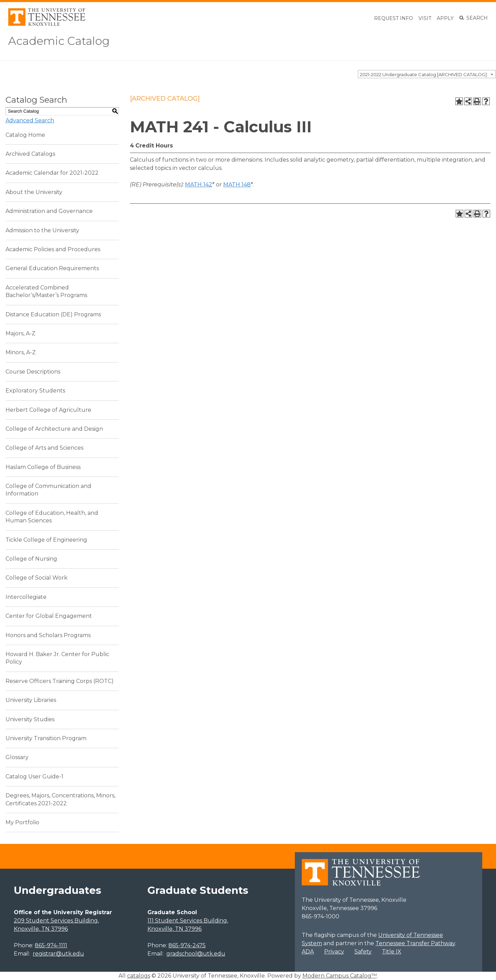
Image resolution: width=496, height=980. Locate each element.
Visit (425, 18)
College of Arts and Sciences (44, 448)
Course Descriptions (33, 372)
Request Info (394, 18)
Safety (363, 952)
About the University (34, 192)
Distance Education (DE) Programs (53, 314)
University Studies (30, 719)
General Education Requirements (52, 268)
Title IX (392, 952)
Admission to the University (42, 230)
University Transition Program (46, 738)
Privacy (334, 952)
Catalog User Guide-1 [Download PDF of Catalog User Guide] (34, 777)
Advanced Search (30, 120)
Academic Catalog (59, 41)
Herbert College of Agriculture (48, 410)
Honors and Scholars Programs (48, 635)
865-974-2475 (187, 945)
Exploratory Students (35, 391)
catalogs (139, 976)
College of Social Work (37, 578)
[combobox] (427, 74)
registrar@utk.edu (58, 954)
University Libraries (31, 700)
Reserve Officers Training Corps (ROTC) (60, 681)
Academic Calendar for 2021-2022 (52, 173)
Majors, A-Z (20, 333)
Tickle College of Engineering (46, 540)
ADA (308, 952)
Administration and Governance (49, 211)
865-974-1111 (51, 945)
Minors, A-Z (21, 352)
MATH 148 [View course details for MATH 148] (237, 185)
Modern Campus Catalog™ (340, 976)
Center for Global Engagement (49, 616)
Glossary (17, 757)
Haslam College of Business (43, 467)
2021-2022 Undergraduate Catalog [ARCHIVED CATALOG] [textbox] (423, 74)
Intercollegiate (26, 597)
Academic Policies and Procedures (53, 249)
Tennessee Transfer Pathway (415, 943)
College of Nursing (31, 559)
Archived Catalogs (30, 154)
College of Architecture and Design (54, 429)
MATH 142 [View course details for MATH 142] (199, 185)
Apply (445, 18)
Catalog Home (25, 135)
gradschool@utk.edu (196, 954)
